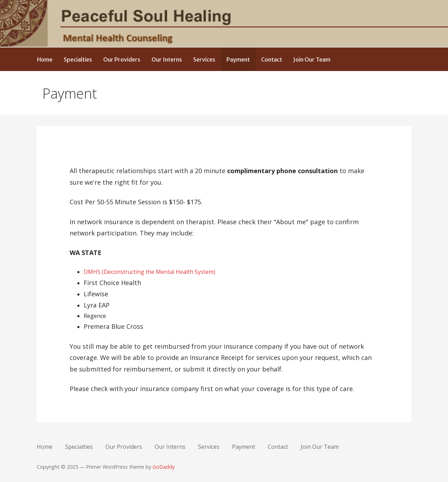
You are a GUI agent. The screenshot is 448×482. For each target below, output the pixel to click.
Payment (238, 59)
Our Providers (122, 59)
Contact (272, 59)
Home (45, 59)
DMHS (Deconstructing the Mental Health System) (149, 272)
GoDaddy (164, 467)
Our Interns (167, 59)
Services (204, 59)
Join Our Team (312, 59)
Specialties (78, 59)
